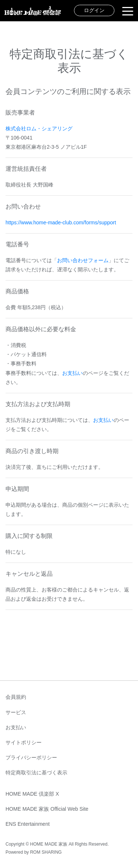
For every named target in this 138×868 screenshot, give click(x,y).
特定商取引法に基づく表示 (36, 773)
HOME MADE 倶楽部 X (32, 794)
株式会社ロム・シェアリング (39, 129)
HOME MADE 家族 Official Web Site (47, 809)
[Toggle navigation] (128, 11)
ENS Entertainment (28, 824)
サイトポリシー (24, 742)
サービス (16, 712)
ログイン (94, 10)
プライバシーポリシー (31, 757)
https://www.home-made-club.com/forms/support (61, 223)
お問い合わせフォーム (83, 260)
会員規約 (16, 697)
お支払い (72, 373)
